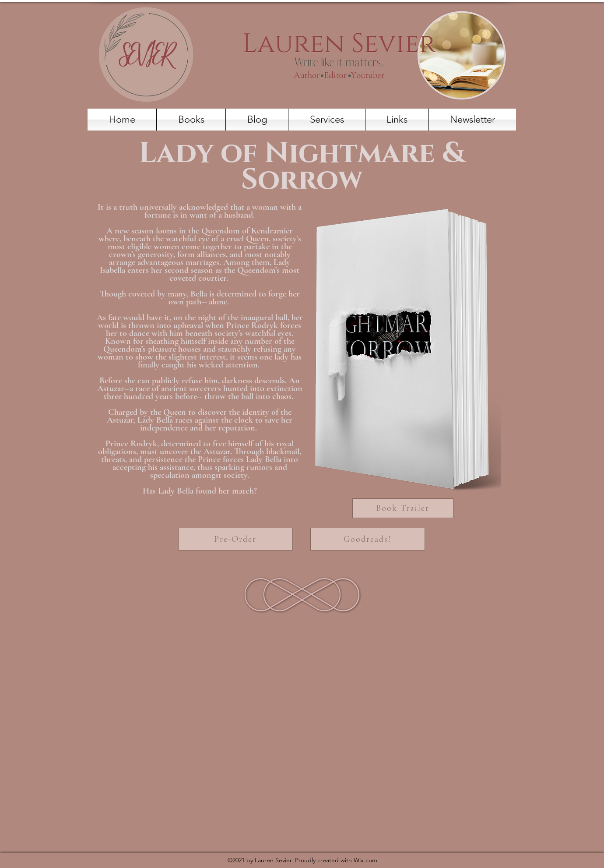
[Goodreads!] (368, 539)
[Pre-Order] (235, 539)
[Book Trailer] (403, 508)
